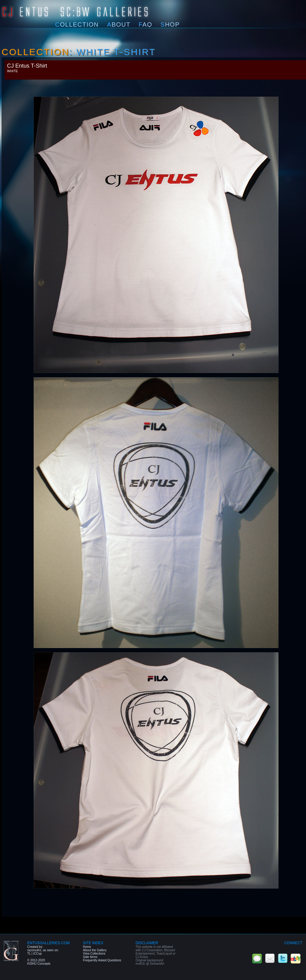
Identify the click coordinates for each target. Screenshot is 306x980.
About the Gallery (95, 950)
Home (87, 947)
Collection (35, 52)
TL (29, 954)
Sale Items (90, 957)
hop (170, 24)
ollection (77, 24)
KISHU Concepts (39, 964)
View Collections (94, 954)
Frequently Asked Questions (102, 960)
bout (119, 24)
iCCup (37, 954)
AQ (146, 24)
